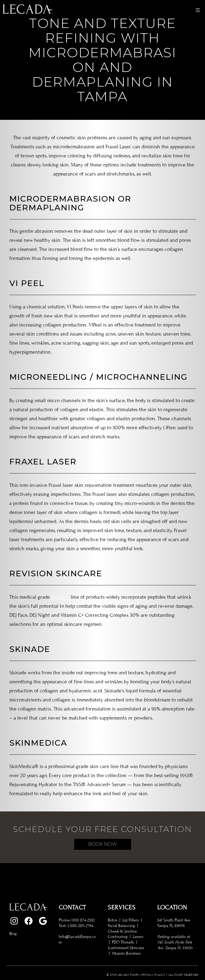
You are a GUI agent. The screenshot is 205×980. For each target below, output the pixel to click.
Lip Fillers (131, 920)
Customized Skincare (126, 948)
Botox (113, 920)
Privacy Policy (153, 975)
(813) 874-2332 (83, 920)
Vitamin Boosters (126, 953)
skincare (61, 597)
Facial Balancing (121, 926)
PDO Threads (123, 942)
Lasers (138, 937)
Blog (13, 934)
